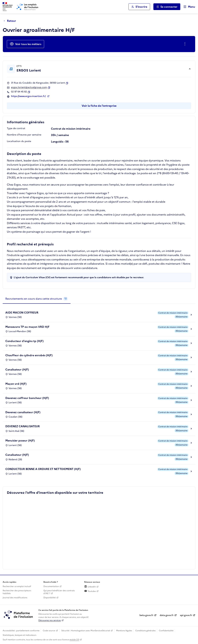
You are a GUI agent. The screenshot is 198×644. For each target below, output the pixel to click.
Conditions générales (145, 631)
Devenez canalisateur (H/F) (23, 412)
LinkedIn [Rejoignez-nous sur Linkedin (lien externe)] (90, 587)
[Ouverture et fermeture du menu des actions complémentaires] (186, 44)
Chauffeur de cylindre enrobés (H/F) (29, 355)
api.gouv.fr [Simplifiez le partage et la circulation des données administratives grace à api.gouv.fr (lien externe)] (186, 615)
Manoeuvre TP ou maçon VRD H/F (27, 327)
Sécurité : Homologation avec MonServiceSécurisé (86, 631)
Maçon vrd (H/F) (16, 384)
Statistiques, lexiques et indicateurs (19, 635)
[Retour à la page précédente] (11, 21)
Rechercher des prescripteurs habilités (17, 592)
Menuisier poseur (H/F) (20, 440)
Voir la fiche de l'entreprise (99, 106)
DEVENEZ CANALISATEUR (23, 426)
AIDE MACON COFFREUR (22, 313)
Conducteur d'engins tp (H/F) (24, 341)
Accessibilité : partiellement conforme (21, 631)
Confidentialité (166, 631)
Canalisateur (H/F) (17, 369)
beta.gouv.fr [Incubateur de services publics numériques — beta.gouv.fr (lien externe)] (146, 615)
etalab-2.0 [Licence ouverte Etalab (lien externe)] (74, 640)
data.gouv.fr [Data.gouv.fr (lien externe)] (167, 615)
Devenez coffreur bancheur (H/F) (27, 398)
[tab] (37, 299)
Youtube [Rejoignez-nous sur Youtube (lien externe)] (90, 591)
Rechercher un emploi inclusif (17, 586)
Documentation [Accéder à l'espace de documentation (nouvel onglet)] (51, 586)
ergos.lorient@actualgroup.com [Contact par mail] (29, 87)
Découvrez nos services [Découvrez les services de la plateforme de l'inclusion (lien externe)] (50, 620)
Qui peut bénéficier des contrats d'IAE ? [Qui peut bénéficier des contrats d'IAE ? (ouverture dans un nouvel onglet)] (59, 592)
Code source (49, 631)
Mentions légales (124, 631)
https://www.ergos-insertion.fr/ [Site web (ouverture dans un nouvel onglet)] (29, 96)
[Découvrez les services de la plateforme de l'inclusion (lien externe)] (19, 614)
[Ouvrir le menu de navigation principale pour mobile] (188, 7)
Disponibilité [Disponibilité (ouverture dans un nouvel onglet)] (50, 598)
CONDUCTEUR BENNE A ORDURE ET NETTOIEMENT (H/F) (43, 469)
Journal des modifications (15, 598)
